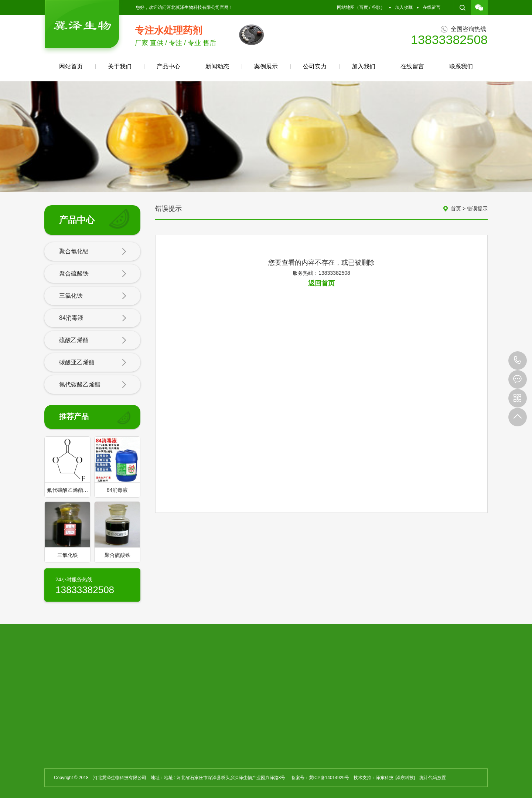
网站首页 (71, 66)
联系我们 (461, 66)
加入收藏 (404, 7)
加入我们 (364, 66)
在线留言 (432, 7)
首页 (456, 209)
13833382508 (518, 361)
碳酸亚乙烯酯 (93, 363)
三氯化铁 (93, 296)
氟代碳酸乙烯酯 (93, 385)
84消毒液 (93, 318)
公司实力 (315, 66)
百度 (364, 7)
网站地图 (346, 7)
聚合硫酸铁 (93, 274)
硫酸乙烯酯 (93, 341)
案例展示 (266, 66)
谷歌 (376, 7)
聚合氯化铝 (93, 252)
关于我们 (120, 66)
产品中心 (168, 66)
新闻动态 (217, 66)
